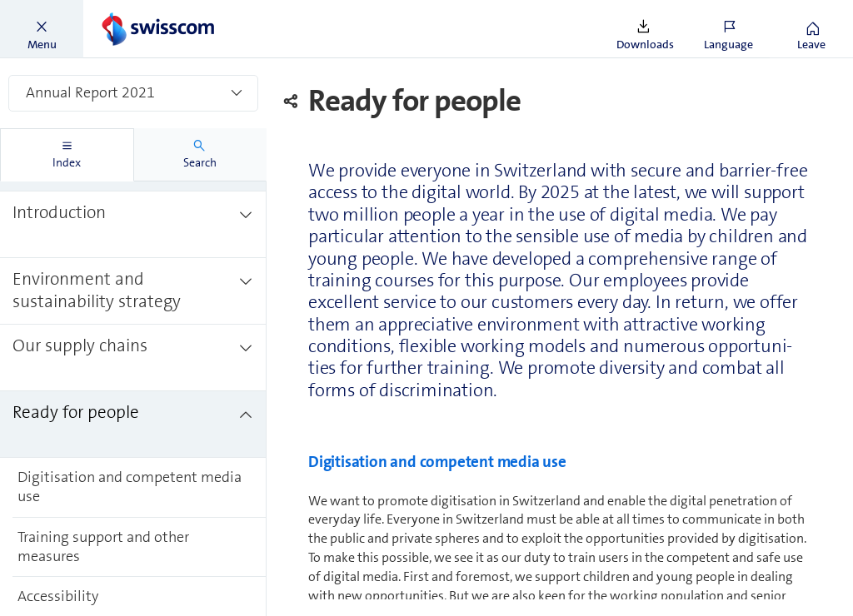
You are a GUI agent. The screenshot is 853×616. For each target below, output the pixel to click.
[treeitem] (133, 225)
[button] (42, 29)
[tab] (67, 155)
